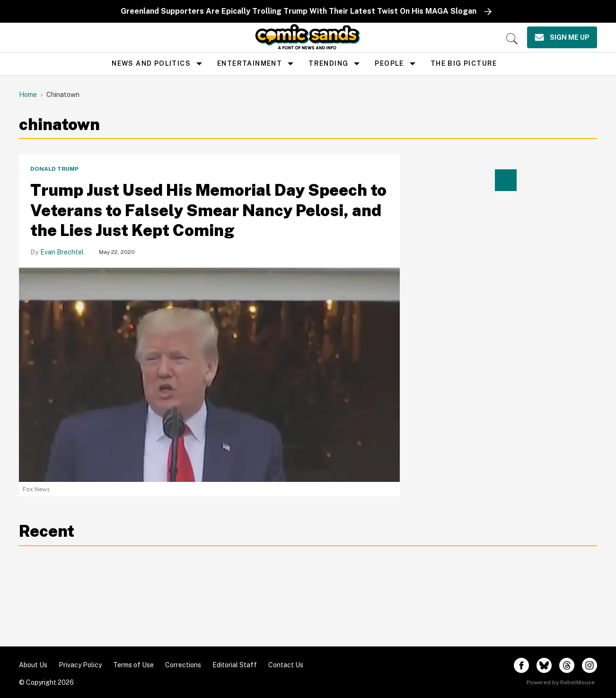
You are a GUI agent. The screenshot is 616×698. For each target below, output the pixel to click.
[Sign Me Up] (562, 37)
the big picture (464, 63)
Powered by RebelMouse (561, 682)
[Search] (512, 39)
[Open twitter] (544, 665)
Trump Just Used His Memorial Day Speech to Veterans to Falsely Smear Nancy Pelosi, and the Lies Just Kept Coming (208, 210)
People (389, 63)
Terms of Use (133, 665)
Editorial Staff (235, 665)
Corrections (183, 665)
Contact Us (286, 665)
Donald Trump (54, 169)
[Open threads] (567, 665)
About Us (33, 665)
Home (28, 95)
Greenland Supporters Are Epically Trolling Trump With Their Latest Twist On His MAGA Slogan (299, 11)
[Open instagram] (590, 665)
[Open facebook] (521, 665)
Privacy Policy (80, 665)
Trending (328, 63)
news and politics (151, 63)
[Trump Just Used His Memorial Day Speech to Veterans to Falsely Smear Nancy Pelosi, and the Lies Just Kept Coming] (209, 374)
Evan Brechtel (62, 252)
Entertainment (250, 63)
